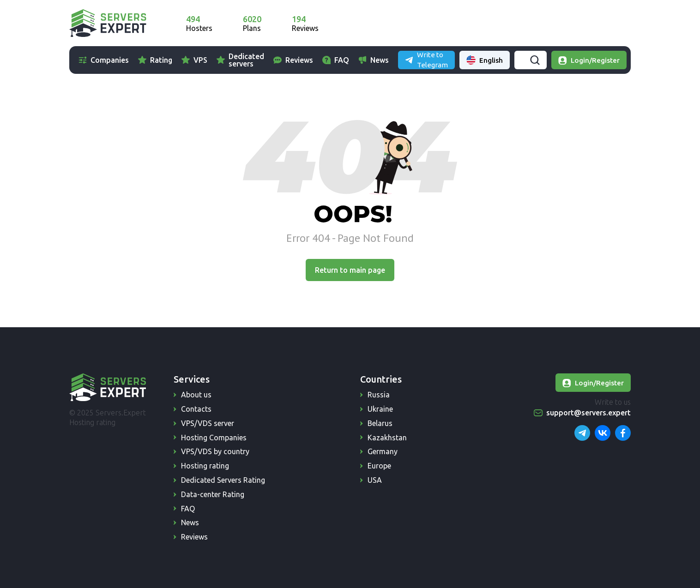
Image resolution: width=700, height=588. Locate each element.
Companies (110, 60)
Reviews (324, 60)
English (606, 23)
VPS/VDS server (208, 423)
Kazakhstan (387, 438)
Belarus (380, 423)
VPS (200, 60)
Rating (161, 60)
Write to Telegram (540, 23)
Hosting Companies (214, 438)
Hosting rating (205, 466)
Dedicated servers (246, 60)
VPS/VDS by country (215, 451)
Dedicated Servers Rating (223, 480)
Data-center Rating (213, 494)
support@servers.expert (588, 413)
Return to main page (350, 270)
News (404, 60)
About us (196, 395)
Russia (379, 395)
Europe (379, 466)
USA (375, 480)
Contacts (196, 409)
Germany (383, 451)
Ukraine (380, 409)
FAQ (366, 60)
